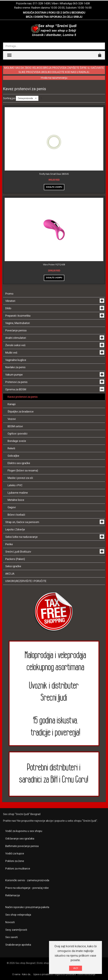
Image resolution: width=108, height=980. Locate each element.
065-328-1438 (81, 3)
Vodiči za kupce (15, 853)
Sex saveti (11, 937)
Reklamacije (13, 895)
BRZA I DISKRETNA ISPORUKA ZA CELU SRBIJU (54, 17)
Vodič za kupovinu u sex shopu (24, 831)
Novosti (10, 922)
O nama (16, 974)
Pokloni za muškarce (18, 869)
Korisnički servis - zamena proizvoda (27, 880)
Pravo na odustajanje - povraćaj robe (27, 888)
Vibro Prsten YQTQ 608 (54, 265)
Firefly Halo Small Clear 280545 (54, 174)
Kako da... (27, 974)
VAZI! (76, 968)
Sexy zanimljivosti (16, 930)
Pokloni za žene (15, 861)
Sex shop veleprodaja (18, 915)
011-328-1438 (41, 3)
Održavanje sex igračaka (20, 839)
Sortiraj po (9, 98)
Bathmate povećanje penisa (22, 846)
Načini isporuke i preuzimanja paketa (27, 907)
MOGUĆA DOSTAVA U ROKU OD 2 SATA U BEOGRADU (54, 13)
